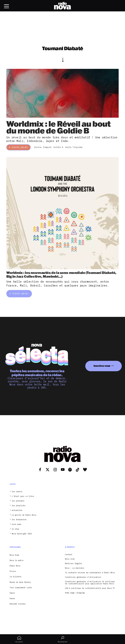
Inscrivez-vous (102, 366)
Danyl (12, 593)
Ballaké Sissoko (18, 604)
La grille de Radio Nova (24, 515)
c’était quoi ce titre (23, 496)
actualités (17, 510)
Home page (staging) (75, 593)
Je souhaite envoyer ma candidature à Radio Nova (90, 573)
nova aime (17, 524)
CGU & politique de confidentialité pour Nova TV (90, 588)
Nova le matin (17, 560)
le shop (15, 529)
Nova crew (70, 559)
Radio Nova (15, 566)
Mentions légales (73, 564)
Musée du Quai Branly (20, 582)
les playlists (19, 506)
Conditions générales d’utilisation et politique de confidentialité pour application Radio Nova (90, 583)
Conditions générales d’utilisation (83, 577)
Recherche (62, 639)
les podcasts (18, 501)
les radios (17, 492)
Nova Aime (14, 555)
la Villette (15, 577)
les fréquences (19, 520)
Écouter (18, 147)
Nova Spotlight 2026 (22, 534)
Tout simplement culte (21, 588)
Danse (12, 598)
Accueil (19, 639)
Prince (13, 571)
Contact (69, 555)
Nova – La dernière (74, 568)
